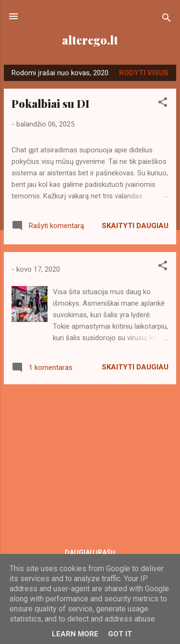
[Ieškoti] (167, 19)
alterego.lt (90, 40)
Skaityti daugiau (135, 226)
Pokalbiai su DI (50, 103)
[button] (163, 104)
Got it (120, 634)
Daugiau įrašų (90, 552)
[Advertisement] (90, 459)
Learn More (75, 634)
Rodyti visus (144, 73)
